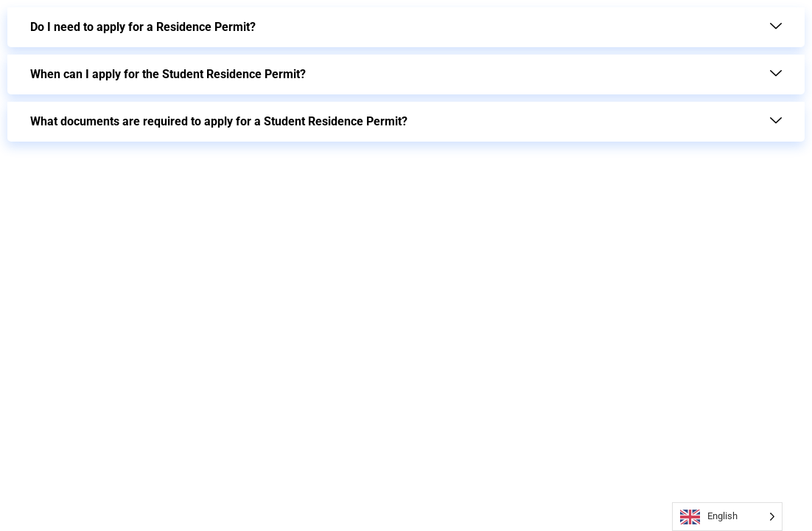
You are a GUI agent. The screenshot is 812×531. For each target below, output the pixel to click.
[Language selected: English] (727, 517)
